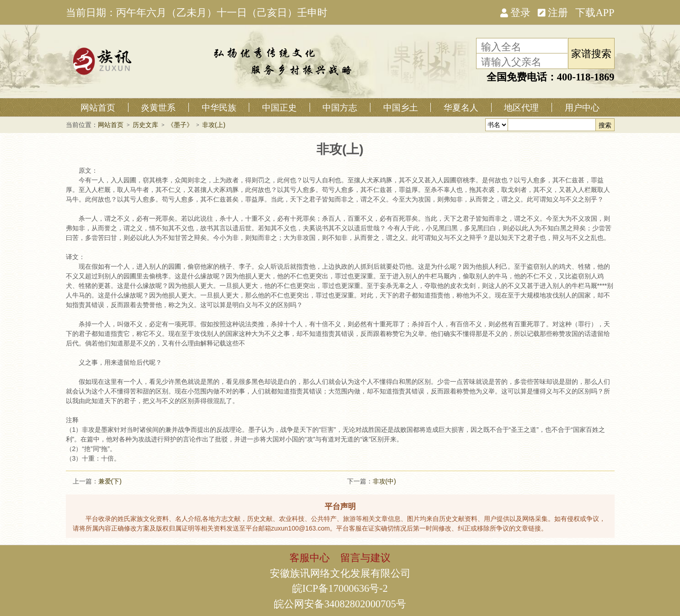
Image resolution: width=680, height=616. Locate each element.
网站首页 (98, 107)
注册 (553, 12)
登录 (515, 12)
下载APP (595, 12)
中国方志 (340, 107)
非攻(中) (384, 481)
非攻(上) (214, 125)
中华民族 (219, 107)
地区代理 (521, 107)
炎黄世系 (158, 107)
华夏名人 (461, 107)
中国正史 (279, 107)
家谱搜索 (591, 53)
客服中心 (310, 557)
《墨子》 (180, 125)
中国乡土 (401, 107)
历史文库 (145, 125)
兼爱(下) (110, 481)
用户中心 (582, 107)
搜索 (605, 125)
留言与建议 (365, 557)
